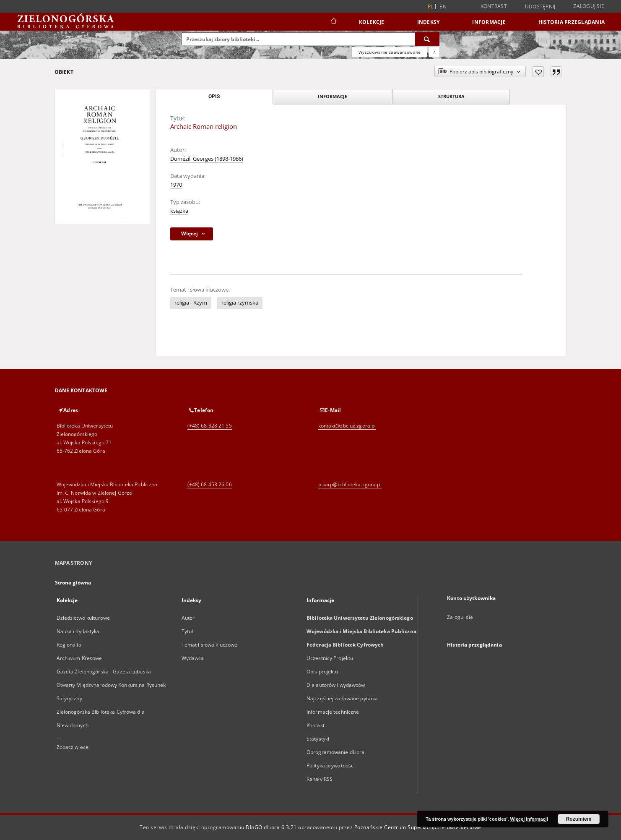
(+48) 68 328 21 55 (210, 426)
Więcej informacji (529, 819)
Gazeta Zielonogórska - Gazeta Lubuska (104, 672)
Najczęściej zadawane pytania (342, 698)
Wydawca (193, 658)
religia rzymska (240, 303)
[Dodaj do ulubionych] (538, 72)
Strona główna (73, 583)
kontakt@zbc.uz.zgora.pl (347, 426)
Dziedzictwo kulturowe (83, 618)
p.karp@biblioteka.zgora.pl (350, 484)
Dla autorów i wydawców (336, 685)
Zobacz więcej (73, 747)
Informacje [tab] (333, 96)
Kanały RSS (320, 779)
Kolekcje (372, 22)
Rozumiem (579, 819)
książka (179, 211)
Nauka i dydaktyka (78, 631)
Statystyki (318, 739)
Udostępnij (540, 7)
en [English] (443, 7)
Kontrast (494, 6)
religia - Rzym (191, 303)
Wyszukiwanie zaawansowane (390, 52)
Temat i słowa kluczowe (210, 645)
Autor (188, 618)
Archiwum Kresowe (79, 658)
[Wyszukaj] (427, 39)
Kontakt (316, 725)
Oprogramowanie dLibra (336, 752)
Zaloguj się (589, 6)
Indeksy (429, 22)
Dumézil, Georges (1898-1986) (207, 159)
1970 (176, 185)
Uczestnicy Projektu (330, 658)
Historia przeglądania (572, 22)
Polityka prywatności (331, 766)
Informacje (489, 22)
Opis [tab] (214, 97)
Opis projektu (322, 672)
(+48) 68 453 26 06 (210, 484)
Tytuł (187, 631)
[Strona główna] (333, 22)
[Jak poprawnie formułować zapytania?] (434, 52)
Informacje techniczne (333, 712)
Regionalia (69, 645)
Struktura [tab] (451, 96)
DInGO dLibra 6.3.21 (271, 827)
